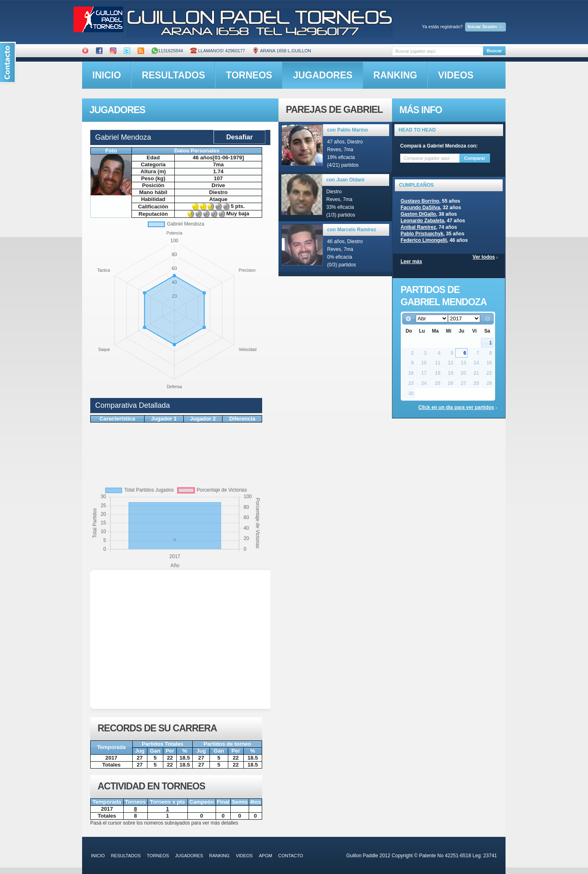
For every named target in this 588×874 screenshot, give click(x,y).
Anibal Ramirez (418, 227)
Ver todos (484, 257)
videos (456, 75)
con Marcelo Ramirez (352, 230)
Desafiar (239, 137)
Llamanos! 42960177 (218, 51)
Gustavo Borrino (420, 201)
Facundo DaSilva (420, 208)
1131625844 (167, 51)
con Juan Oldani (345, 180)
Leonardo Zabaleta (422, 221)
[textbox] (438, 51)
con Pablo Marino (347, 130)
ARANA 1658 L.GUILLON (282, 51)
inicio (107, 75)
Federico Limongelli (424, 240)
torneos (249, 75)
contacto (291, 856)
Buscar (494, 51)
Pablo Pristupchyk (422, 234)
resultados (173, 75)
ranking (395, 75)
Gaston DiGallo (418, 214)
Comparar (475, 158)
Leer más (411, 262)
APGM (265, 856)
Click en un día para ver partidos (456, 407)
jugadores (323, 75)
